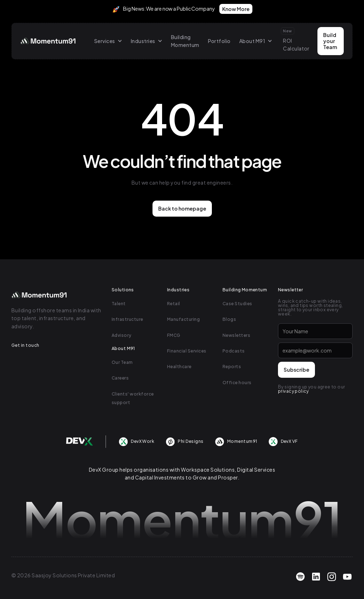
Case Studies (237, 304)
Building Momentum (185, 41)
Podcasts (234, 351)
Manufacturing (183, 319)
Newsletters (236, 335)
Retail (174, 304)
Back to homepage (182, 208)
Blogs (229, 319)
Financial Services (187, 351)
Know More (236, 9)
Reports (232, 367)
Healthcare (179, 367)
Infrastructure (127, 319)
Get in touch (25, 345)
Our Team (122, 362)
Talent (119, 304)
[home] (49, 41)
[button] (108, 41)
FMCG (174, 335)
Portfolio (219, 41)
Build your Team (330, 41)
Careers (120, 378)
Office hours (237, 383)
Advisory (122, 335)
